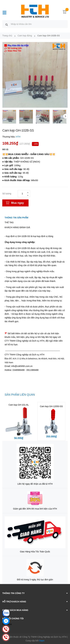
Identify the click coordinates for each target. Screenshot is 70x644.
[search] (7, 25)
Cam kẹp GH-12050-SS (51, 406)
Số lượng (7, 194)
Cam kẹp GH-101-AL (19, 405)
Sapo (42, 641)
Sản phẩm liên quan (20, 395)
